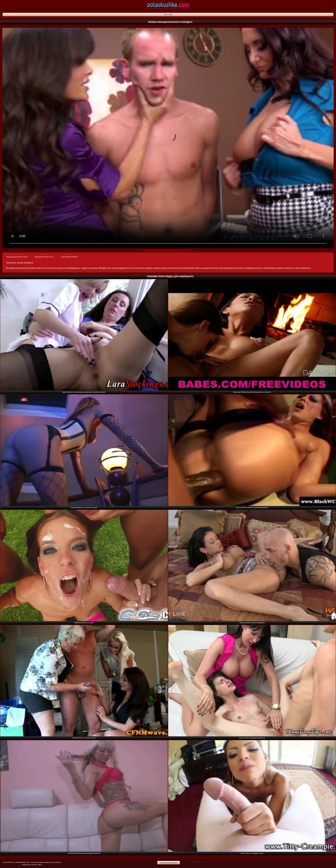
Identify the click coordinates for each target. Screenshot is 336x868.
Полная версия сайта (169, 863)
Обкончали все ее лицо (84, 623)
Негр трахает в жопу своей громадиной (252, 507)
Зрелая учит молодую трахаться (252, 738)
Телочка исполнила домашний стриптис (84, 853)
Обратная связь (198, 862)
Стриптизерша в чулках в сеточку (84, 507)
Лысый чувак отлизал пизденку (252, 623)
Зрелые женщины (25, 263)
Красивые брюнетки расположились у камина (252, 392)
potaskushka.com (168, 6)
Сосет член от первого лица (252, 853)
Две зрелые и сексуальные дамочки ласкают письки (84, 392)
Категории (168, 14)
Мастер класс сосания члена (84, 738)
